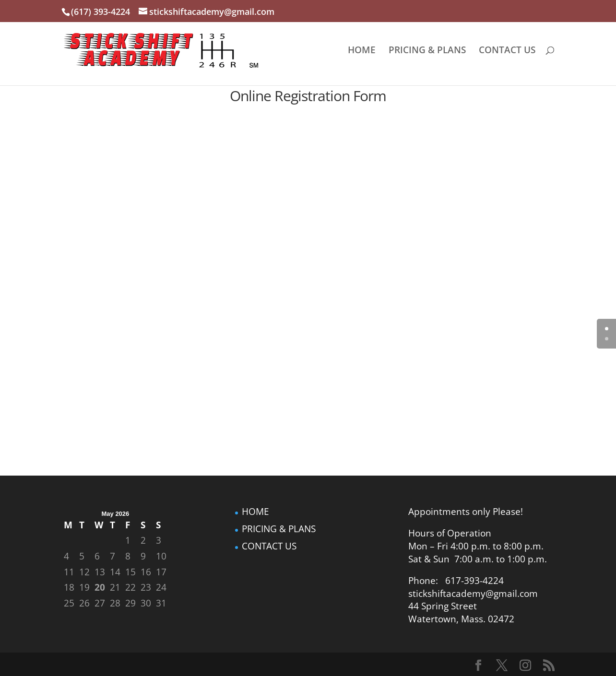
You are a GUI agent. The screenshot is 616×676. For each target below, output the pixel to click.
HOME (362, 51)
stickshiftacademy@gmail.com (473, 594)
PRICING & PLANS (427, 51)
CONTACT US (507, 51)
